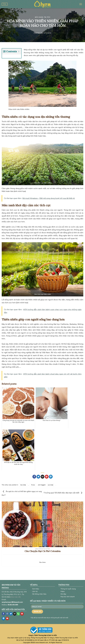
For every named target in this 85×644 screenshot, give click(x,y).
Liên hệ (35, 590)
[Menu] (81, 4)
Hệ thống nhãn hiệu (39, 593)
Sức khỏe (39, 17)
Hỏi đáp (63, 593)
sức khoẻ (50, 484)
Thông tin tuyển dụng (68, 587)
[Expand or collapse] (19, 51)
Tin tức (47, 17)
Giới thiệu (36, 587)
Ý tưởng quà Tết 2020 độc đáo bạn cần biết (63, 491)
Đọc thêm (42, 561)
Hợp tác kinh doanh (68, 595)
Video (63, 590)
